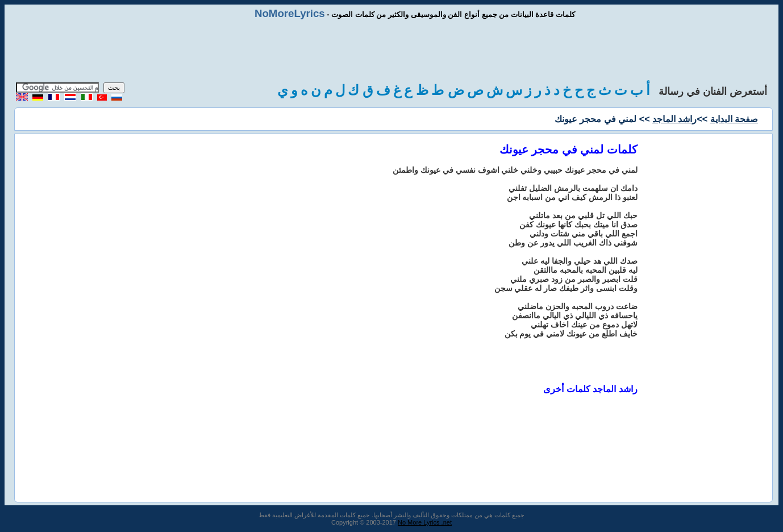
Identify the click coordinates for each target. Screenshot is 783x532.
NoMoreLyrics (290, 13)
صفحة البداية (734, 119)
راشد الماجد (674, 119)
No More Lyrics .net (425, 522)
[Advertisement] (392, 51)
